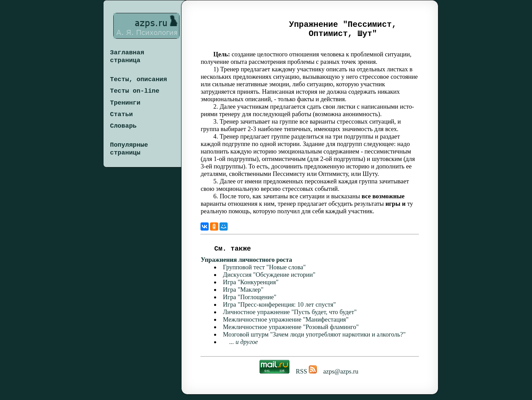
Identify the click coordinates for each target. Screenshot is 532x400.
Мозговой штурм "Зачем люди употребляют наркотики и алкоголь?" (314, 340)
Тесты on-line (135, 91)
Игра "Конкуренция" (251, 287)
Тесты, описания (138, 79)
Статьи (121, 114)
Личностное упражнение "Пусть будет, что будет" (290, 317)
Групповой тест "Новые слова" (264, 272)
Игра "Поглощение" (250, 302)
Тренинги (125, 103)
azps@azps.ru (341, 377)
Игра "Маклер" (243, 295)
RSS (306, 377)
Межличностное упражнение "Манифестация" (286, 325)
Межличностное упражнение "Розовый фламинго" (291, 332)
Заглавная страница (127, 57)
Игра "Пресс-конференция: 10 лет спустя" (279, 310)
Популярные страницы (129, 149)
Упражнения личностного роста (246, 265)
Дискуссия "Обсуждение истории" (269, 280)
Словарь (123, 126)
